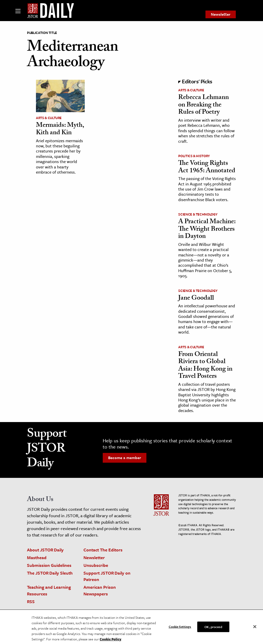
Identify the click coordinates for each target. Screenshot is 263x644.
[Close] (255, 629)
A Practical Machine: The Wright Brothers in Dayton (207, 230)
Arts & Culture (49, 118)
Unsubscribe (96, 565)
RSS (31, 601)
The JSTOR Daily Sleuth (50, 573)
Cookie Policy (110, 641)
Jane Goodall (196, 299)
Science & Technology (198, 214)
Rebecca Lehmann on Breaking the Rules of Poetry (204, 105)
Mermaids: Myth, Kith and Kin (60, 129)
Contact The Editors (103, 550)
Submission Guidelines (49, 565)
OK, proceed (213, 629)
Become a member (125, 458)
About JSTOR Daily (45, 550)
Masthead (37, 557)
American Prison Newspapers (100, 590)
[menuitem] (221, 14)
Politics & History (194, 156)
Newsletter (221, 14)
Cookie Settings (180, 629)
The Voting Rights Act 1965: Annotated (207, 168)
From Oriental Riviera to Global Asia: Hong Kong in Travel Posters (205, 366)
